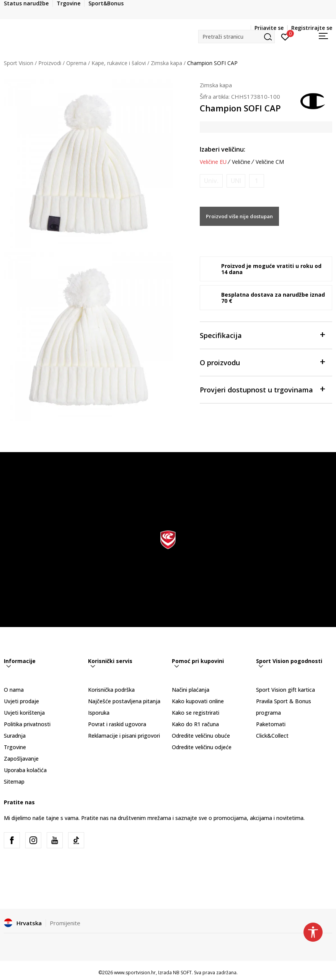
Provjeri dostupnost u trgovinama (262, 389)
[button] (237, 37)
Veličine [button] (241, 162)
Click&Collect (272, 736)
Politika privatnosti (27, 724)
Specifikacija (262, 335)
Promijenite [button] (65, 923)
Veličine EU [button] (213, 162)
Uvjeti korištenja (24, 713)
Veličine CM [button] (270, 162)
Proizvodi (50, 63)
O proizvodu (262, 362)
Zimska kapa (166, 63)
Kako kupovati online (198, 701)
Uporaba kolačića (25, 770)
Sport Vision (19, 63)
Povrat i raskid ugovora (117, 724)
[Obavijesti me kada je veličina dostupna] (211, 181)
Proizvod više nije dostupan (239, 216)
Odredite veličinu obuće (201, 736)
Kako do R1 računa (195, 724)
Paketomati (271, 724)
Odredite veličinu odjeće (202, 747)
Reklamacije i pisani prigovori (124, 736)
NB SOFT (182, 973)
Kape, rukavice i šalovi (119, 63)
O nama (14, 690)
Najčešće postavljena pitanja (124, 701)
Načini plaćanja (191, 690)
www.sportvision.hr (135, 973)
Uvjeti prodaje (21, 701)
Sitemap (14, 782)
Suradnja (15, 736)
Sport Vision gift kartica (285, 690)
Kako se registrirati (196, 713)
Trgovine (15, 747)
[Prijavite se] (285, 36)
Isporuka (99, 713)
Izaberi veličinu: (223, 149)
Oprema (76, 63)
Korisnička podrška (111, 690)
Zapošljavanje (21, 759)
